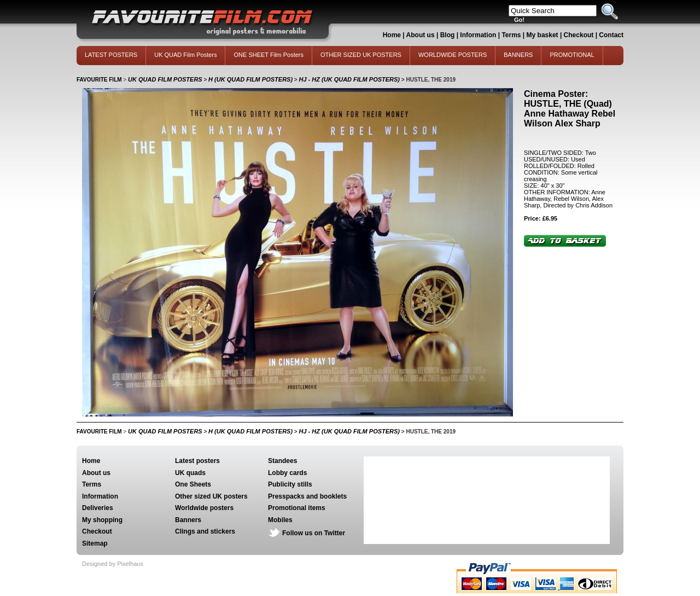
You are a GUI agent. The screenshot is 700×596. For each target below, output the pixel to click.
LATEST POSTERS (111, 55)
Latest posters (197, 461)
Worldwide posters (204, 508)
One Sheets (193, 484)
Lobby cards (287, 473)
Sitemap (95, 543)
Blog (448, 35)
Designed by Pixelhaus (113, 564)
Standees (282, 461)
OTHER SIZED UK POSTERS (361, 55)
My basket (542, 35)
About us (421, 35)
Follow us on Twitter (314, 533)
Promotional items (297, 508)
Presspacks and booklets (307, 496)
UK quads (190, 473)
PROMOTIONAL (572, 55)
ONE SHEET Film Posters (269, 55)
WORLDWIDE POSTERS (453, 55)
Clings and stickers (205, 531)
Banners (188, 520)
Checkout (580, 35)
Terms (511, 35)
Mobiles (280, 520)
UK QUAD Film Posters (185, 55)
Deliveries (98, 508)
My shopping (102, 520)
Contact (611, 35)
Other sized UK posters (211, 496)
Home (392, 35)
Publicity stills (290, 484)
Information (478, 35)
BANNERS (518, 55)
